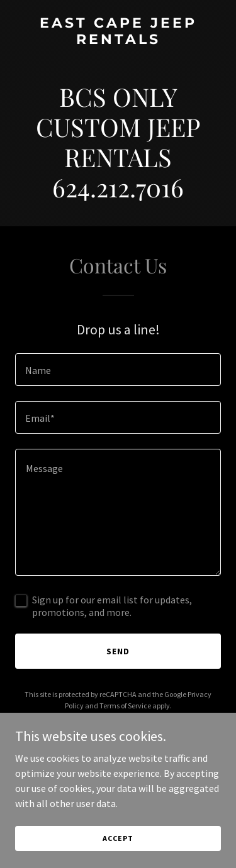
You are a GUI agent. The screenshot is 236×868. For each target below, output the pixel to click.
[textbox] (118, 370)
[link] (118, 40)
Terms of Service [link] (125, 706)
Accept (118, 847)
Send (118, 651)
